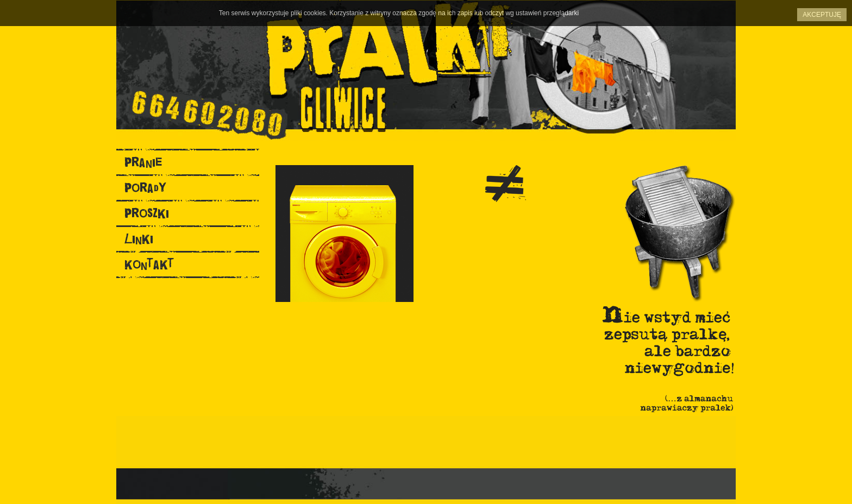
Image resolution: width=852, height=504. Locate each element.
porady (145, 188)
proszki (147, 213)
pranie (143, 162)
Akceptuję (822, 15)
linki (139, 239)
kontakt (149, 264)
